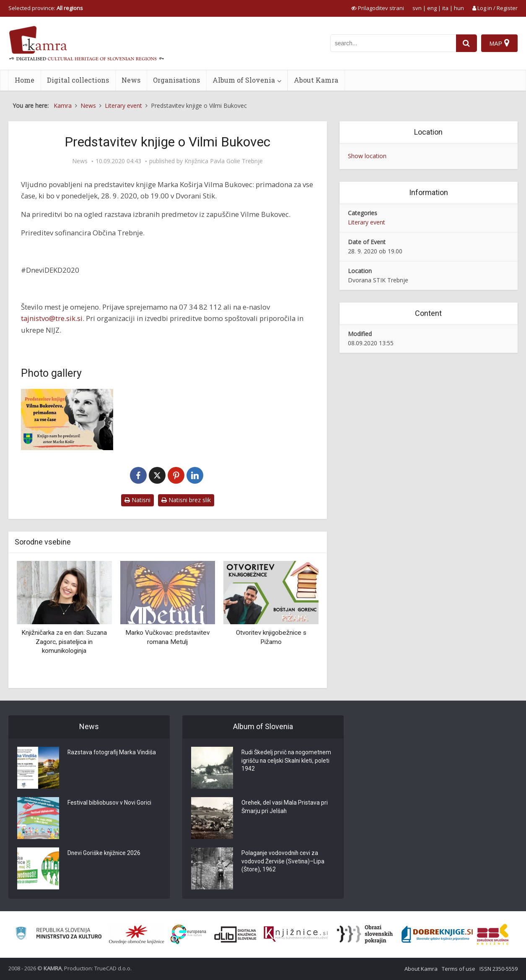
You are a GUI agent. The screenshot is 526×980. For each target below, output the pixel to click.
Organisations (176, 80)
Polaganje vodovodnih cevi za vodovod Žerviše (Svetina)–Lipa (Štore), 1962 (283, 862)
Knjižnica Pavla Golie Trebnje (224, 161)
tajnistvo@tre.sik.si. (53, 318)
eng (432, 8)
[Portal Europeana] (188, 934)
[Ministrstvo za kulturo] (58, 934)
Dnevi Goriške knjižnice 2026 (105, 854)
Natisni (137, 500)
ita (445, 8)
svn (417, 8)
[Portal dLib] (236, 934)
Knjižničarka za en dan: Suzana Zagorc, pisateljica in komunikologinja (64, 642)
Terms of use (459, 969)
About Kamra (316, 80)
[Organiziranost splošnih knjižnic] (137, 934)
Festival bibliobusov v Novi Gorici (109, 803)
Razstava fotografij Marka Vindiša (112, 753)
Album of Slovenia (244, 80)
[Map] (499, 43)
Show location (367, 156)
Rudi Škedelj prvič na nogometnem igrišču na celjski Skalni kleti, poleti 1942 (287, 761)
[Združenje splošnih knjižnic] (493, 934)
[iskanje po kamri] (393, 43)
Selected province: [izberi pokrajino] (46, 8)
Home (25, 80)
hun (459, 8)
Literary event (367, 222)
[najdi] (466, 43)
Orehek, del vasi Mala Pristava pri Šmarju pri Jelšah (285, 808)
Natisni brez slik (186, 500)
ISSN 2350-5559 (499, 969)
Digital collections (78, 80)
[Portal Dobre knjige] (437, 934)
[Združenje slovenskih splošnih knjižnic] (296, 934)
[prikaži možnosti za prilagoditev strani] (378, 8)
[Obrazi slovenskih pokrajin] (365, 934)
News (131, 80)
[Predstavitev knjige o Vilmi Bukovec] (67, 420)
